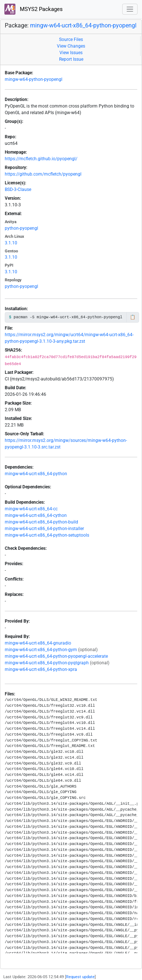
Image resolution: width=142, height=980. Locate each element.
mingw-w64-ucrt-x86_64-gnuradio (38, 643)
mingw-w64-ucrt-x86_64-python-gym (41, 650)
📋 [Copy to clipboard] (133, 317)
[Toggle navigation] (130, 9)
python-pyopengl (21, 228)
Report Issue (71, 59)
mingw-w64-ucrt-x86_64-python (36, 474)
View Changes (71, 46)
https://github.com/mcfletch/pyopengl (43, 174)
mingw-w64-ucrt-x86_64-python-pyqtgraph (47, 663)
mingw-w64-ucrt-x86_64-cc (31, 509)
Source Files (71, 40)
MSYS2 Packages (34, 9)
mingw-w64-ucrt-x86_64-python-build (41, 522)
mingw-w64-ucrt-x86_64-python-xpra (41, 669)
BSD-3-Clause (18, 189)
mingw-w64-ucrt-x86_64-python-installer (44, 529)
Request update (80, 977)
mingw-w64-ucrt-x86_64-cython (36, 515)
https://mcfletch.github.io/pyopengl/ (41, 159)
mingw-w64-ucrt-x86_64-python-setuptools (47, 535)
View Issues (71, 53)
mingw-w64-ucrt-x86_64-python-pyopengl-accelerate (56, 656)
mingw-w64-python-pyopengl (34, 79)
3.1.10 (11, 243)
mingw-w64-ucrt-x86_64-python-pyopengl (83, 25)
